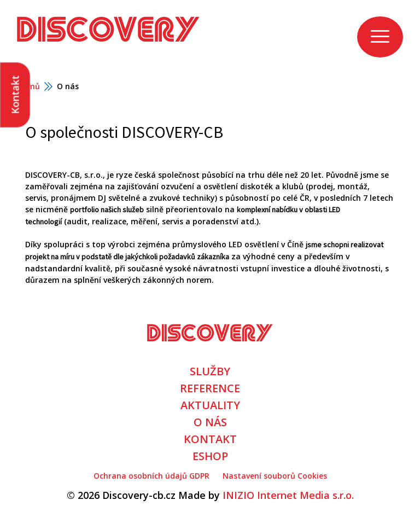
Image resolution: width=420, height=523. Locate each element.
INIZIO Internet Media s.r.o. (288, 495)
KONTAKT (210, 439)
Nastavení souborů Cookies (275, 476)
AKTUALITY (210, 405)
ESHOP (210, 456)
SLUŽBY (210, 371)
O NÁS (210, 422)
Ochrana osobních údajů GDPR (151, 476)
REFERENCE (210, 388)
